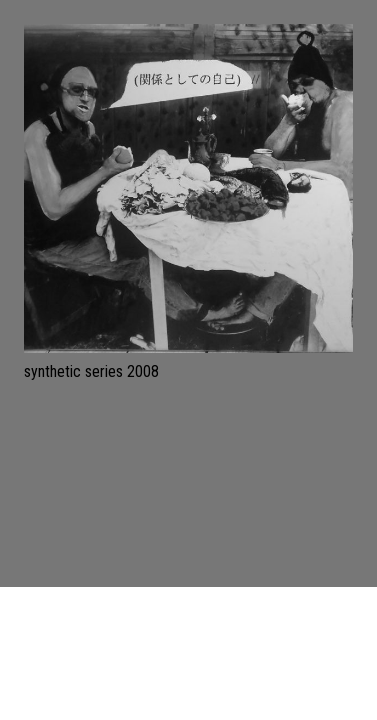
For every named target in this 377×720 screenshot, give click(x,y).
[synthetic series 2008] (188, 188)
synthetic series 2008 (91, 371)
